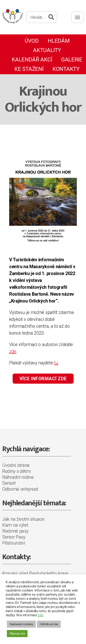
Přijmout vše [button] (17, 634)
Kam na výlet (15, 525)
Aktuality (47, 50)
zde (13, 351)
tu (56, 363)
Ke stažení (29, 69)
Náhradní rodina (18, 477)
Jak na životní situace (23, 519)
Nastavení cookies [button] (21, 624)
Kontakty (66, 69)
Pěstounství (14, 543)
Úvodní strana (16, 465)
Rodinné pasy (15, 531)
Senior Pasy (14, 537)
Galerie (72, 60)
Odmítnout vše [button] (49, 624)
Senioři (9, 483)
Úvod (32, 41)
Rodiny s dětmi (17, 471)
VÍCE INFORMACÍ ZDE (43, 379)
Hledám (59, 41)
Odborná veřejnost (20, 489)
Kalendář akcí (32, 60)
